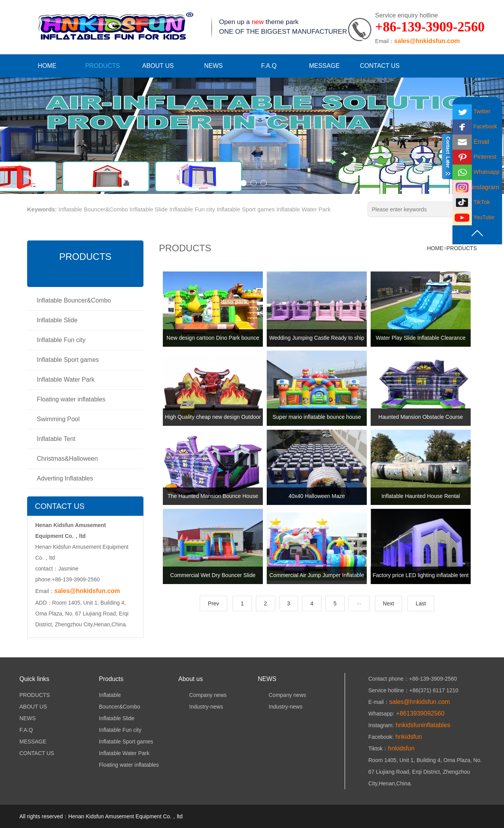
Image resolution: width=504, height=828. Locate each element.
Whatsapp (476, 172)
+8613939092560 (419, 713)
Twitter (471, 111)
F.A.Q (269, 66)
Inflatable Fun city (192, 209)
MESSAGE (324, 66)
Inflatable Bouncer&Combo (93, 209)
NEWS (214, 66)
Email (471, 142)
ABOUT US (158, 66)
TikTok (471, 202)
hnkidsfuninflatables (422, 725)
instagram (476, 187)
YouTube (474, 217)
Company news (203, 695)
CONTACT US (380, 66)
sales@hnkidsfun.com (427, 41)
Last (421, 603)
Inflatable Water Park (304, 209)
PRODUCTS (103, 66)
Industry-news (201, 707)
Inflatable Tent (56, 439)
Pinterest (474, 156)
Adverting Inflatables (65, 478)
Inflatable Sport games (246, 209)
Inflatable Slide (148, 209)
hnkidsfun (408, 737)
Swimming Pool (58, 419)
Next (389, 603)
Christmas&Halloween (67, 459)
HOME (47, 66)
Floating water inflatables (71, 399)
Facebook (475, 126)
